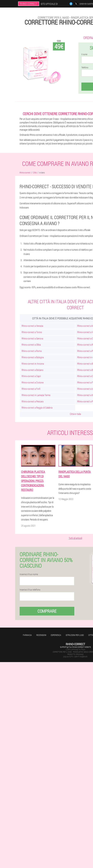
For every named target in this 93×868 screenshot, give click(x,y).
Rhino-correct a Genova (32, 338)
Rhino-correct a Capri (31, 376)
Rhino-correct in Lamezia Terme (36, 395)
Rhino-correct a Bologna (33, 357)
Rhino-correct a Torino (32, 332)
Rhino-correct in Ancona (33, 364)
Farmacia (27, 635)
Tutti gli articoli (75, 538)
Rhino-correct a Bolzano (32, 370)
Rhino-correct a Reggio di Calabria (37, 408)
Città (91, 635)
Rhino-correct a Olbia (31, 345)
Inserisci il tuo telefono (30, 590)
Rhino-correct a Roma (32, 351)
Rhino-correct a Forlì (31, 389)
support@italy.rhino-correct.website (75, 647)
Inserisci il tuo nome (29, 574)
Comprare (47, 611)
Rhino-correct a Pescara (32, 401)
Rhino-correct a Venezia (32, 326)
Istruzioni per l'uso (75, 635)
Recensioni (41, 635)
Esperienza (56, 635)
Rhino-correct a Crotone (33, 382)
